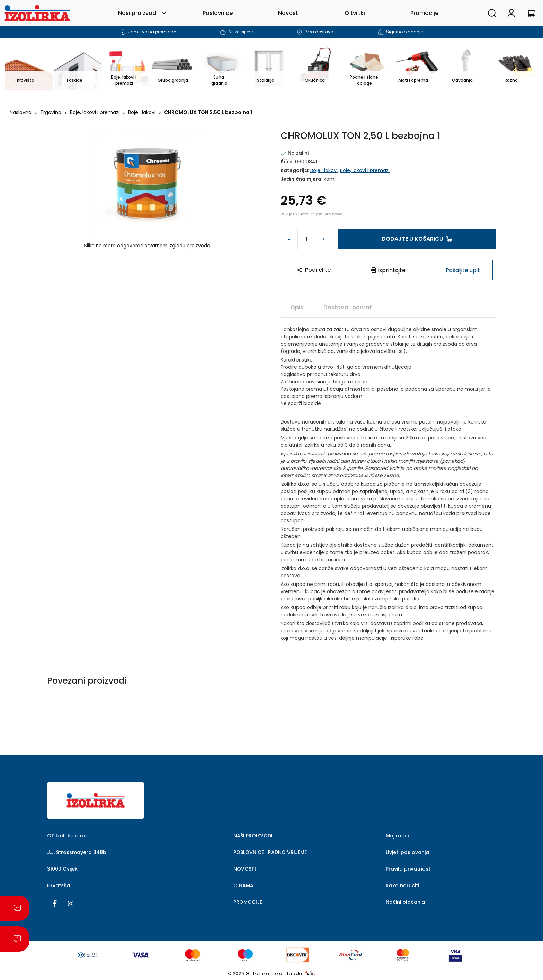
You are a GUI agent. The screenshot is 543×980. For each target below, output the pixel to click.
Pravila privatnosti (409, 869)
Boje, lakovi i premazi (95, 112)
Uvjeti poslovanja (407, 852)
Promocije (424, 13)
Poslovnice (218, 13)
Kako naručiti (402, 885)
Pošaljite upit (463, 270)
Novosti (289, 13)
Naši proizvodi (138, 13)
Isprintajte (388, 270)
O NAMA (243, 885)
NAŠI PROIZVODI (253, 836)
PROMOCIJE (248, 902)
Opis (297, 307)
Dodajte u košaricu (417, 239)
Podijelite (314, 270)
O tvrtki (355, 13)
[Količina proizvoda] (306, 239)
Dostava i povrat (348, 307)
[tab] (297, 307)
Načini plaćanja (405, 902)
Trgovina (51, 112)
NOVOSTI (245, 869)
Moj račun (398, 836)
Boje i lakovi (142, 112)
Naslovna (21, 112)
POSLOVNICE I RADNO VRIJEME (270, 852)
